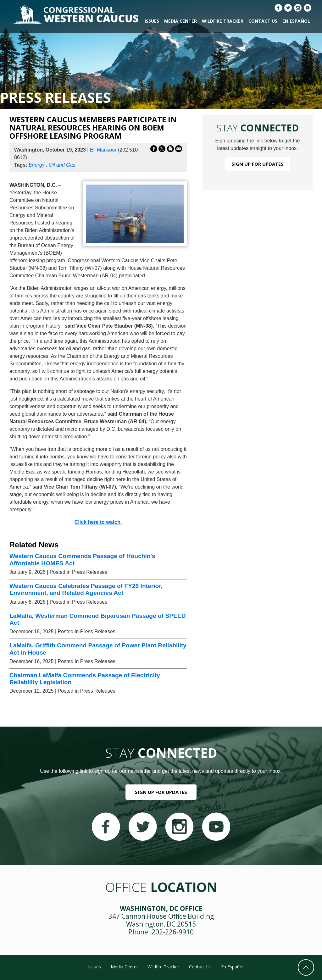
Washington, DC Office (161, 908)
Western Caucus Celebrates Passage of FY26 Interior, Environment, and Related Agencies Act (86, 589)
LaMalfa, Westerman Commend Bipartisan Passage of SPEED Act (98, 619)
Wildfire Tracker (223, 21)
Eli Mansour (103, 150)
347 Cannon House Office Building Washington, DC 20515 (161, 920)
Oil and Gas (62, 165)
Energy (37, 165)
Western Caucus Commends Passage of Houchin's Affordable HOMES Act (82, 559)
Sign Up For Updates (258, 164)
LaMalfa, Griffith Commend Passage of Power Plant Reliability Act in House (98, 649)
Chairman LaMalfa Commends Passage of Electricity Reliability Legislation (85, 679)
